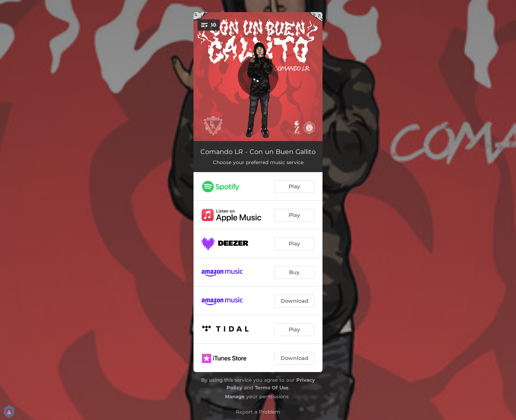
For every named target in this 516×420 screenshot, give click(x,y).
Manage (235, 396)
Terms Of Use (272, 388)
